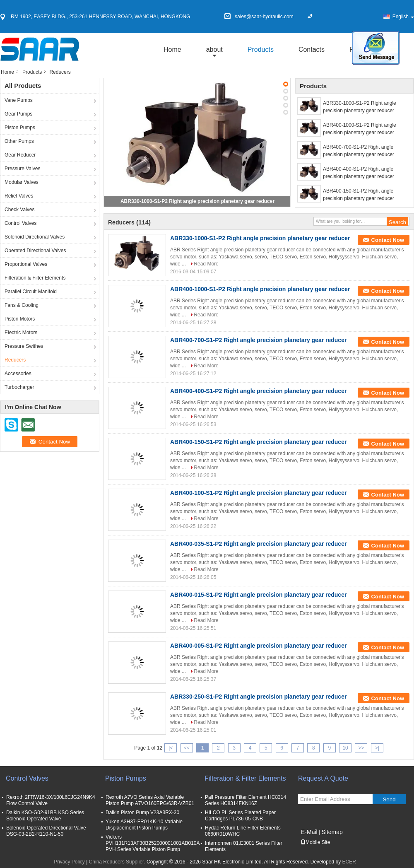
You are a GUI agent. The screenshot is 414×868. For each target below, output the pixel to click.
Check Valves (19, 210)
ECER (349, 862)
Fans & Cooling (22, 305)
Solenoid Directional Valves (35, 237)
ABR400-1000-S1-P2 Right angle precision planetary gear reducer (360, 129)
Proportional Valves (26, 264)
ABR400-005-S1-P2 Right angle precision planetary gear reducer (258, 646)
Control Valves (20, 223)
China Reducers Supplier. (118, 862)
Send (389, 799)
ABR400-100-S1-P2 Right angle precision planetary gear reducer (258, 493)
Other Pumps (19, 141)
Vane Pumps (19, 100)
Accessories (18, 374)
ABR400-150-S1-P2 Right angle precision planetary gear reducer (359, 195)
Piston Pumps (20, 128)
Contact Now (388, 240)
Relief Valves (19, 196)
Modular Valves (22, 182)
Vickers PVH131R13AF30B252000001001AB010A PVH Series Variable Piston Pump (153, 843)
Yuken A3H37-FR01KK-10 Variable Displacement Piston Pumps (144, 825)
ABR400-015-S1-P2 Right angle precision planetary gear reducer (258, 595)
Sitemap (332, 832)
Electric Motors (21, 333)
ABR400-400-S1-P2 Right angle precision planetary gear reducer (359, 173)
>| (377, 748)
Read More (206, 264)
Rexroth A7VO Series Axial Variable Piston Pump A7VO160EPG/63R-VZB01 (150, 800)
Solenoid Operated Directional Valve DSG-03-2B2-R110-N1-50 (46, 831)
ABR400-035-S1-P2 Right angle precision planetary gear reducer (258, 544)
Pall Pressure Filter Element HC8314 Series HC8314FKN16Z (246, 800)
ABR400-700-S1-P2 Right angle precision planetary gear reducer (359, 151)
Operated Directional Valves (35, 251)
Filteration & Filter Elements (35, 278)
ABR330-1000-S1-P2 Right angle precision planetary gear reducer (197, 201)
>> (361, 748)
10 (345, 748)
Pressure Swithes (24, 346)
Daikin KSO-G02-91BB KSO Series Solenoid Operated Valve (45, 816)
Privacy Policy (69, 862)
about (214, 49)
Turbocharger (19, 387)
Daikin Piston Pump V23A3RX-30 (142, 813)
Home (172, 49)
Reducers (15, 360)
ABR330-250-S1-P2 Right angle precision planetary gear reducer (258, 697)
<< (187, 748)
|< (171, 748)
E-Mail (309, 832)
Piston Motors (20, 319)
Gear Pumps (18, 114)
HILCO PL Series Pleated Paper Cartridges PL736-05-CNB (240, 816)
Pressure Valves (22, 169)
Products (261, 49)
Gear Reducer (20, 155)
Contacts (312, 49)
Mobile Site (315, 842)
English (403, 17)
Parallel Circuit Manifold (31, 292)
